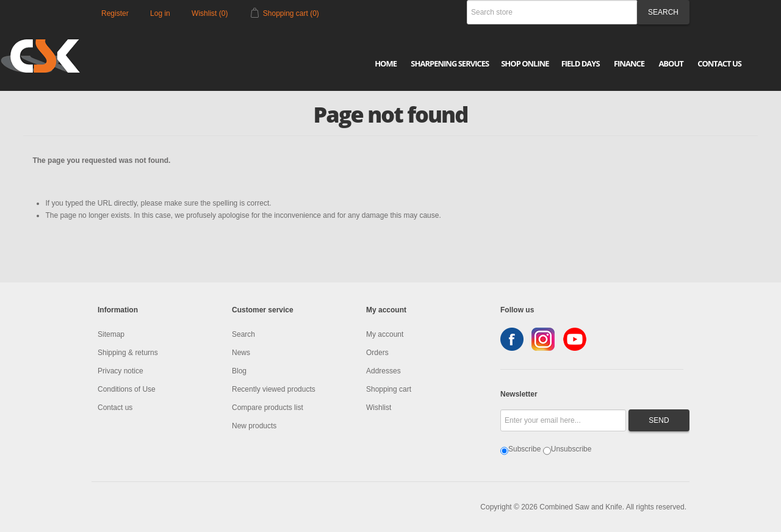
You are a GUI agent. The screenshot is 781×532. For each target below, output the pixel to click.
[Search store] (552, 12)
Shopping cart (389, 389)
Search (243, 334)
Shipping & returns (128, 353)
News (241, 353)
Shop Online (525, 63)
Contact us (115, 408)
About (671, 63)
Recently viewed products (274, 389)
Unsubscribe (571, 449)
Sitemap (111, 334)
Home (386, 63)
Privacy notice (121, 371)
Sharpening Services (450, 63)
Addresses (383, 371)
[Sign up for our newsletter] (563, 420)
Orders (377, 353)
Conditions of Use (127, 389)
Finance (629, 63)
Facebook (512, 339)
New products (254, 426)
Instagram (543, 339)
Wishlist (379, 408)
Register (115, 13)
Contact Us (719, 63)
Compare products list (268, 408)
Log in (160, 13)
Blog (239, 371)
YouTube (575, 339)
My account (385, 334)
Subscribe (524, 449)
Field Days (581, 63)
